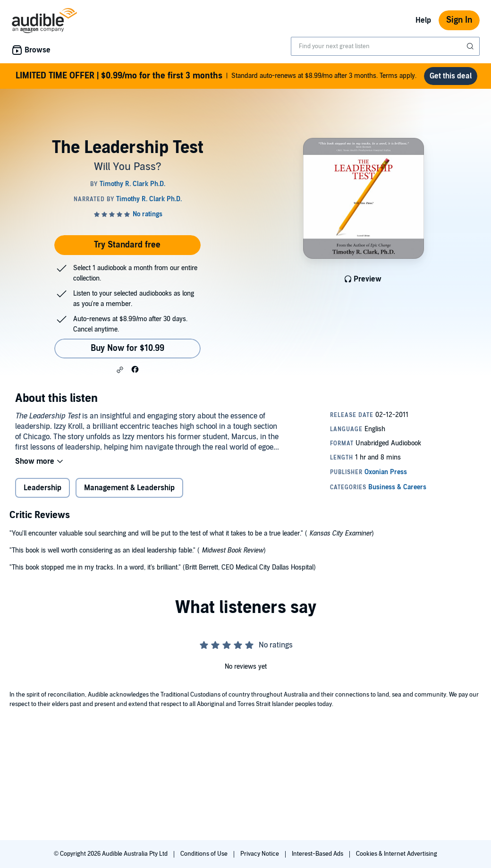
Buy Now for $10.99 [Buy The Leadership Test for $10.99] (127, 348)
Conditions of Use (205, 854)
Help (423, 20)
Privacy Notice (260, 854)
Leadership (42, 488)
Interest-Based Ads (318, 854)
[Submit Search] (471, 46)
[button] (120, 370)
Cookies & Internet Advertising (397, 854)
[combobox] (385, 46)
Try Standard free (127, 245)
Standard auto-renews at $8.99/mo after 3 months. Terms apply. (216, 76)
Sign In (459, 20)
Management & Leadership (129, 488)
